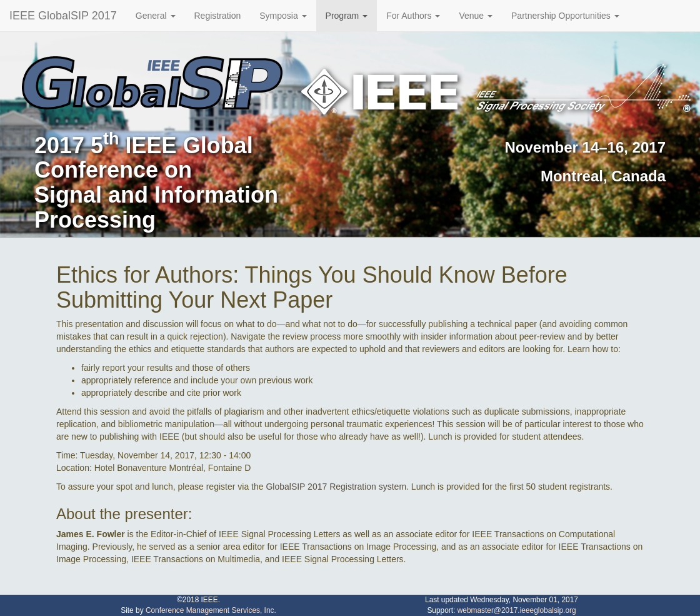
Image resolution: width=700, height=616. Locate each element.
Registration (218, 16)
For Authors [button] (413, 16)
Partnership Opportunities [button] (565, 16)
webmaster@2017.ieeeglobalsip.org (517, 610)
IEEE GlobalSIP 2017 (63, 16)
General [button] (156, 16)
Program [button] (347, 16)
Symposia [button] (283, 16)
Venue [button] (476, 16)
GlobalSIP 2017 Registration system (336, 487)
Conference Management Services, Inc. (211, 610)
